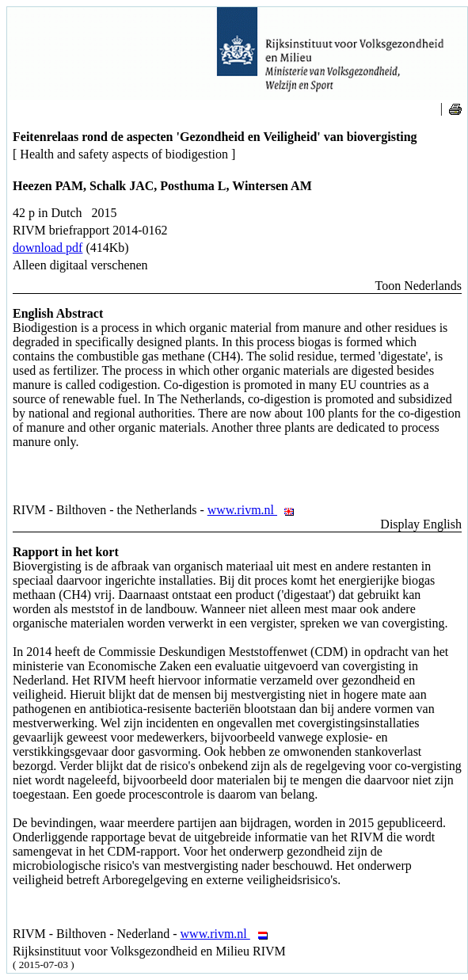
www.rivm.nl (255, 510)
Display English (421, 524)
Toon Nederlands (418, 286)
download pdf (48, 248)
